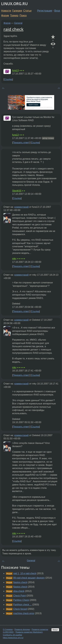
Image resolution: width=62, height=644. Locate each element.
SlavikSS (17, 191)
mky (14, 259)
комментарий (22, 207)
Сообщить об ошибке (13, 635)
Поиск (23, 16)
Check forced (20, 609)
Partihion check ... (22, 605)
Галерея (17, 11)
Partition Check (21, 600)
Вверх (55, 630)
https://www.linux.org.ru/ (13, 638)
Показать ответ (21, 143)
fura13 (15, 70)
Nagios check (20, 582)
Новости (6, 11)
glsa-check (19, 591)
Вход (57, 11)
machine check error (24, 613)
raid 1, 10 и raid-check (25, 573)
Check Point (19, 596)
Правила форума (22, 629)
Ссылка (8, 79)
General (18, 23)
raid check (13, 29)
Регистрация (45, 11)
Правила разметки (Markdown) (29, 632)
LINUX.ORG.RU (14, 4)
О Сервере (8, 629)
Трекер (14, 16)
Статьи (27, 11)
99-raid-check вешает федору (29, 578)
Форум (5, 16)
